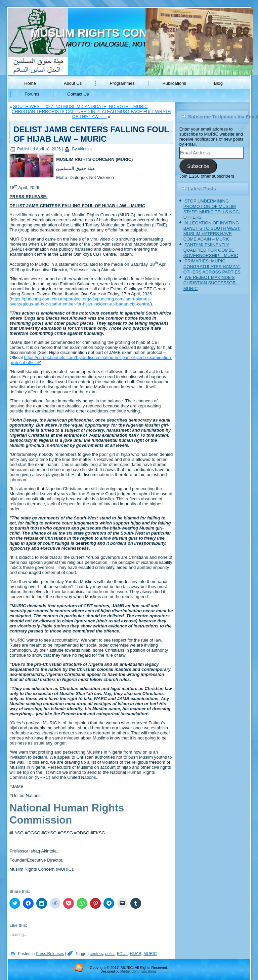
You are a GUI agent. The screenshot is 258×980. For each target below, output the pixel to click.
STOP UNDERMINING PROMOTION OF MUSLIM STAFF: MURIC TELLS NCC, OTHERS (212, 209)
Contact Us (78, 94)
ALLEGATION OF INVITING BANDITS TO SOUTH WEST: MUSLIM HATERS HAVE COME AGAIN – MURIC (212, 231)
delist (110, 954)
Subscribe (198, 166)
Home (30, 83)
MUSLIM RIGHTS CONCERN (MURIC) (128, 33)
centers (96, 954)
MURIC (150, 954)
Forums (32, 94)
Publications (174, 83)
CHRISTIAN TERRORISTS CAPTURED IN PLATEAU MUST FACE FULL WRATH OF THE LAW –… (91, 114)
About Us (73, 83)
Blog (218, 83)
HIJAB (136, 954)
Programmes (122, 83)
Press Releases (50, 954)
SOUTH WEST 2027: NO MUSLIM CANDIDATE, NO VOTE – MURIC (80, 106)
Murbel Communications (138, 971)
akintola (85, 149)
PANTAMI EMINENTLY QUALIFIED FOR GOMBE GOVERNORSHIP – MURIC (211, 250)
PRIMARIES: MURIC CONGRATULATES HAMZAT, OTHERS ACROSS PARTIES (212, 266)
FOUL (122, 954)
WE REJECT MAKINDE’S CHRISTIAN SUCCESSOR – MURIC (211, 283)
